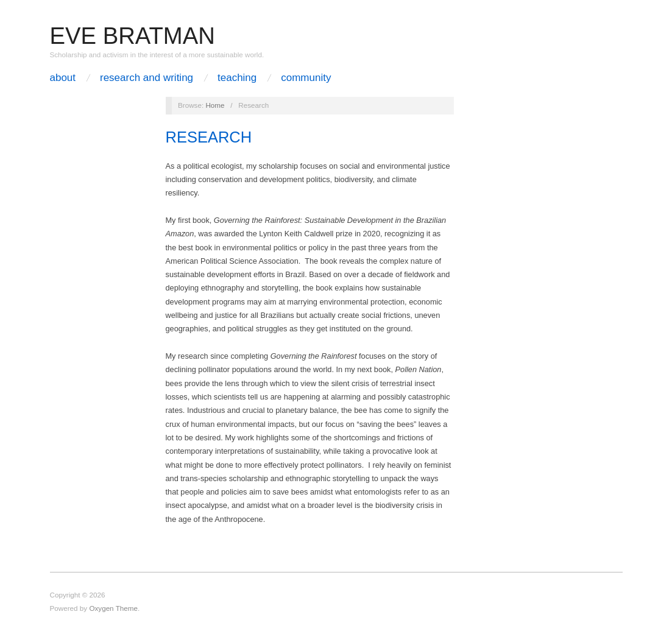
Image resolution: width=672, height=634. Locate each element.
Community (306, 78)
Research (209, 137)
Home (215, 105)
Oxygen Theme (113, 608)
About (63, 78)
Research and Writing (147, 78)
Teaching (237, 78)
